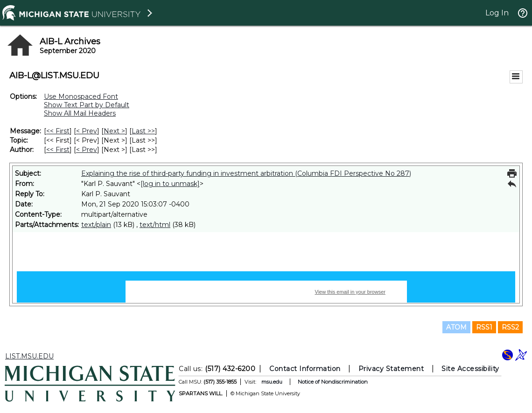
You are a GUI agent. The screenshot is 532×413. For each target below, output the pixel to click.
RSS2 (510, 327)
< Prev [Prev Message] (87, 131)
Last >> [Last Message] (143, 131)
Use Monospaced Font (81, 96)
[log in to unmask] (170, 184)
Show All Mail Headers (80, 113)
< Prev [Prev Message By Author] (87, 150)
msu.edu (272, 382)
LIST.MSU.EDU (29, 356)
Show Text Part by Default (87, 105)
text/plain (96, 225)
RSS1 (484, 327)
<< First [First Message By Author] (58, 150)
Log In (497, 13)
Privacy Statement (391, 369)
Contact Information (305, 369)
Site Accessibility (470, 369)
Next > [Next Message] (114, 131)
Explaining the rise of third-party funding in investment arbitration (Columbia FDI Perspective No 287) (246, 173)
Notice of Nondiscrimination (333, 382)
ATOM (456, 327)
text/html (155, 225)
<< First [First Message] (58, 131)
